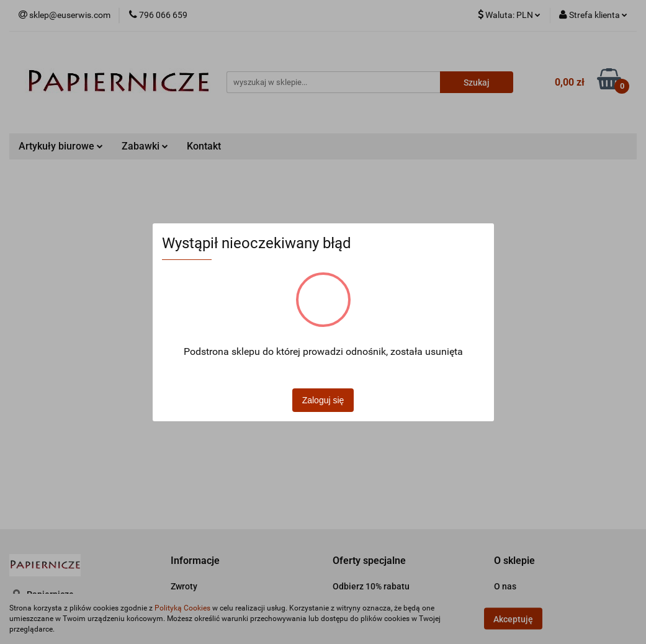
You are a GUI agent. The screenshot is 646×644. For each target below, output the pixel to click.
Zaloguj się (323, 400)
